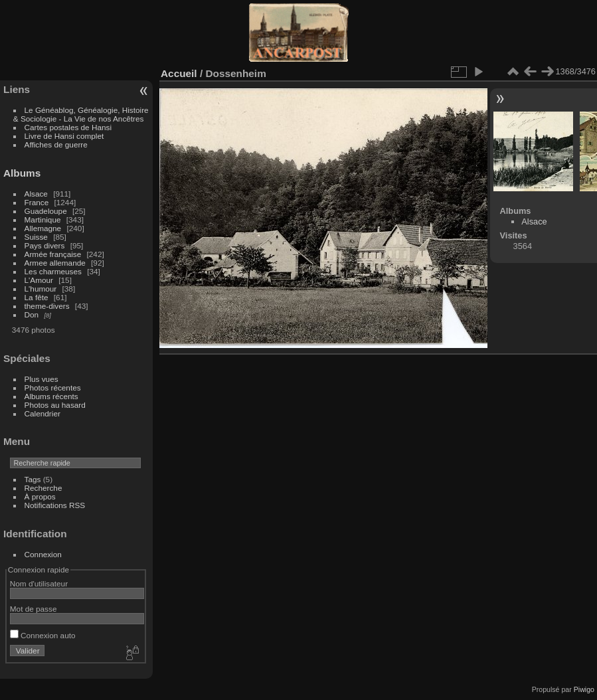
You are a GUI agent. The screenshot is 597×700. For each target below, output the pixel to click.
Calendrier (43, 413)
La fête (37, 297)
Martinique (43, 219)
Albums (22, 173)
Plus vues (42, 379)
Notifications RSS (55, 505)
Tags (33, 479)
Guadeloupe (46, 211)
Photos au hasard (55, 405)
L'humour (41, 289)
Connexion (43, 554)
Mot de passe (34, 609)
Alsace (36, 194)
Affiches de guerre (56, 144)
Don (32, 314)
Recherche (43, 488)
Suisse (36, 237)
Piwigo (584, 689)
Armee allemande (55, 263)
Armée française (53, 254)
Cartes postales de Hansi (68, 127)
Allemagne (43, 228)
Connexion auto (43, 635)
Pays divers (45, 245)
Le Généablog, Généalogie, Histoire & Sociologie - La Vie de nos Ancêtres (81, 114)
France (37, 202)
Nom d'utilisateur (39, 583)
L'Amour (39, 280)
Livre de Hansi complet (64, 136)
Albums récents (51, 396)
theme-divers (47, 306)
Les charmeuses (53, 271)
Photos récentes (53, 388)
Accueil (179, 73)
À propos (40, 496)
